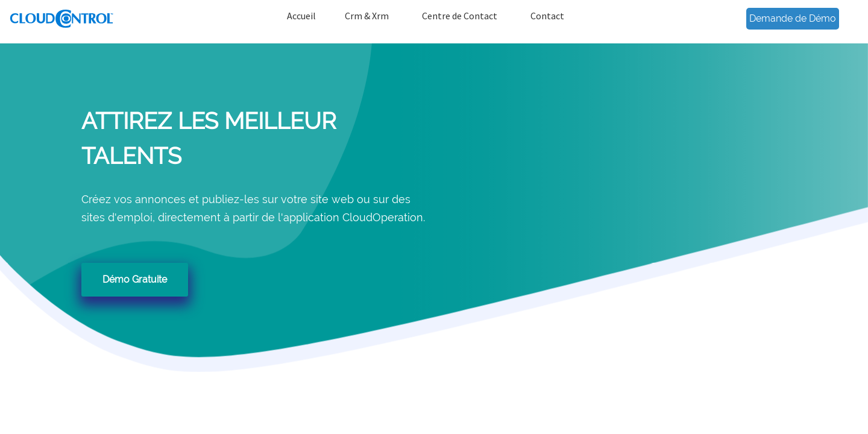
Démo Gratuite (135, 279)
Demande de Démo (793, 18)
